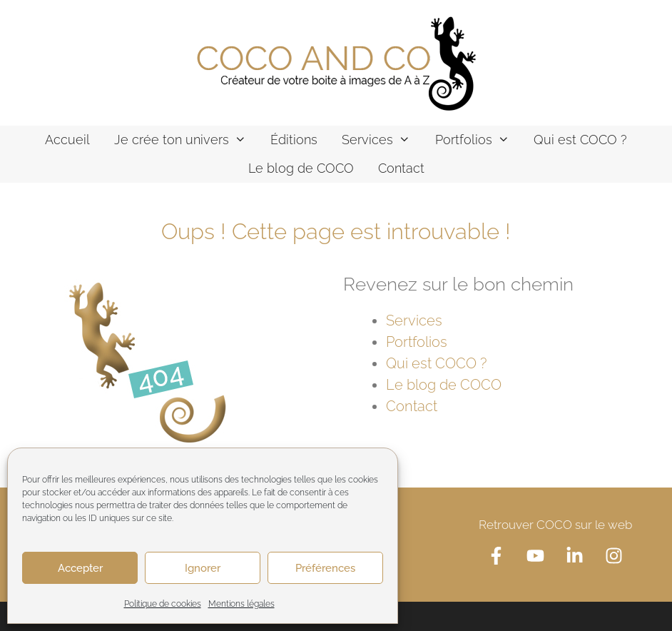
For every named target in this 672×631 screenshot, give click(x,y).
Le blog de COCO (301, 168)
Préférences (325, 568)
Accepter (80, 568)
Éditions (294, 140)
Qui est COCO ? (580, 140)
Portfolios (478, 140)
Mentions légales (241, 604)
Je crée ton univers (186, 140)
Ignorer (203, 568)
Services (382, 140)
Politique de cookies (163, 604)
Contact (401, 168)
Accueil (67, 140)
